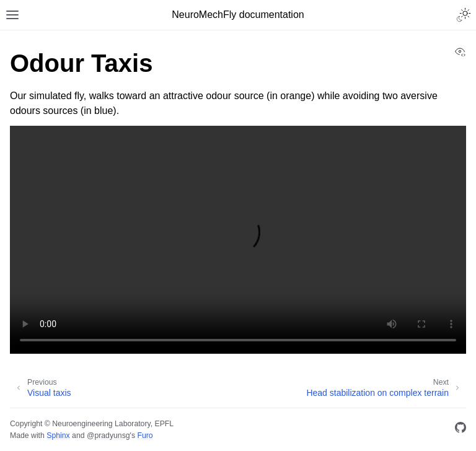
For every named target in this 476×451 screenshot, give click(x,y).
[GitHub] (461, 430)
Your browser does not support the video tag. (238, 240)
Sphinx (58, 436)
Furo (145, 436)
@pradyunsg (108, 436)
